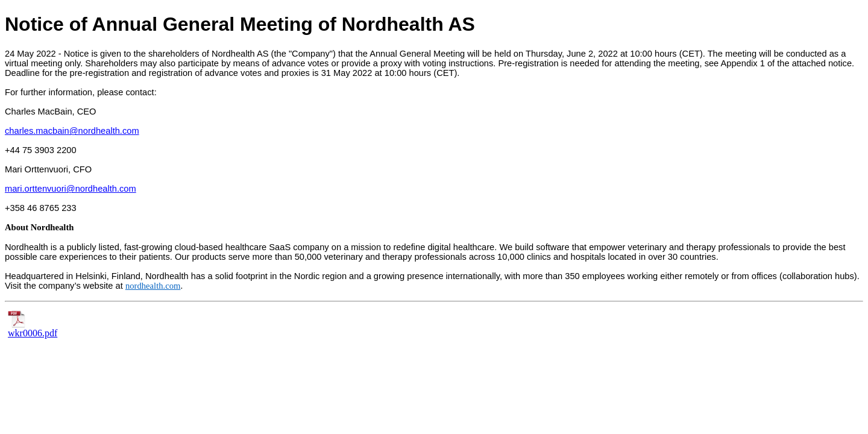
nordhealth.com (153, 286)
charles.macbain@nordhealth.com (72, 131)
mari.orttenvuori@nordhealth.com (71, 189)
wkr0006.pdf (33, 329)
